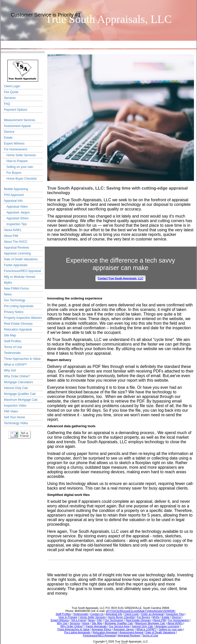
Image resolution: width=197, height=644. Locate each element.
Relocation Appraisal (18, 330)
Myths (8, 283)
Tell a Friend (20, 435)
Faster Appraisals (16, 265)
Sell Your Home (15, 417)
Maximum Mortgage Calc (21, 400)
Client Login (12, 86)
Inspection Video (15, 406)
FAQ (7, 104)
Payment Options (16, 110)
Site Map (10, 335)
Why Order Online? (17, 376)
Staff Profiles (13, 341)
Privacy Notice (14, 312)
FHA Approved (14, 195)
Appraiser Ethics (18, 218)
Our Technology (15, 300)
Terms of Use (13, 347)
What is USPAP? (16, 365)
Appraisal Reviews (17, 248)
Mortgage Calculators (19, 382)
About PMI (11, 236)
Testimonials (12, 353)
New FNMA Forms (17, 289)
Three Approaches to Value (22, 359)
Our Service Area (49, 44)
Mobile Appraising (16, 189)
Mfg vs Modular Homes (20, 277)
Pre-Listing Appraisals (19, 306)
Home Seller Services (21, 155)
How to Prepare (17, 161)
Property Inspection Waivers (23, 318)
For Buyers (14, 173)
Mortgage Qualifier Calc (20, 394)
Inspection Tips (17, 224)
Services (10, 98)
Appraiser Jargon (18, 212)
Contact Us (82, 44)
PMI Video (11, 411)
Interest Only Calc (16, 388)
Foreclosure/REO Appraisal (22, 271)
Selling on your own (20, 167)
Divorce (9, 132)
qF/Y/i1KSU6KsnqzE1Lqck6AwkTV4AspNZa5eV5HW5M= (141, 611)
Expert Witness (14, 144)
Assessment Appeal (17, 126)
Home (17, 44)
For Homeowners (16, 149)
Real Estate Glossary (18, 324)
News (8, 294)
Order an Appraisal (115, 44)
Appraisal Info (13, 201)
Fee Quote (11, 92)
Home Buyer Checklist (22, 179)
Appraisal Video (17, 207)
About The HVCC (16, 242)
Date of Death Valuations (21, 259)
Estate (8, 138)
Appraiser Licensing (17, 253)
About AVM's (13, 230)
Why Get (10, 370)
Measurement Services (20, 120)
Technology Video (16, 423)
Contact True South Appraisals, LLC (120, 278)
